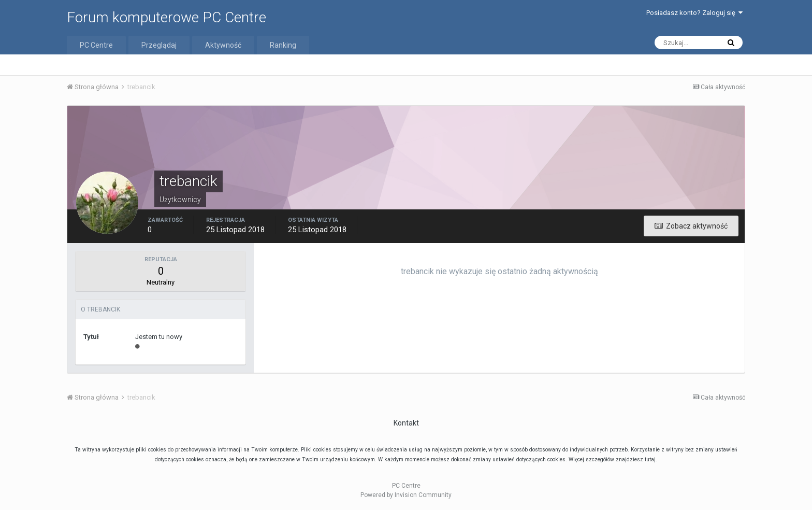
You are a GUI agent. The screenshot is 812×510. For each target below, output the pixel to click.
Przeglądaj (159, 45)
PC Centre (96, 45)
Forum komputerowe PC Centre (166, 17)
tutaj (650, 459)
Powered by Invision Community (406, 495)
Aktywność (223, 45)
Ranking (283, 45)
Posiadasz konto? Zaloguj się (694, 13)
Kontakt (406, 423)
